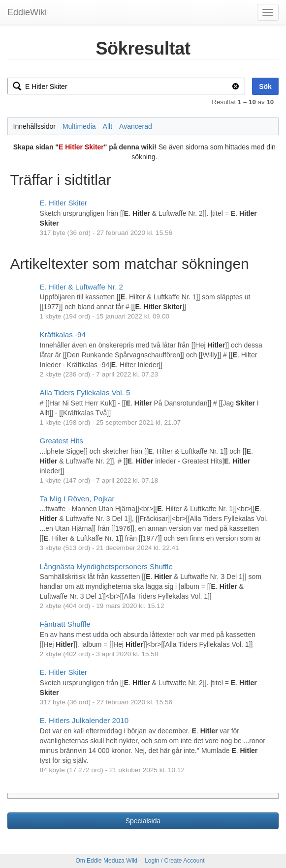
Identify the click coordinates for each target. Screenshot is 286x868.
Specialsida (143, 821)
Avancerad (136, 126)
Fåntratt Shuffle (65, 624)
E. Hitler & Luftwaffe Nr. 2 (81, 287)
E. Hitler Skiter (64, 203)
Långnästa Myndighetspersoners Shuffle (106, 566)
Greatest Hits (62, 441)
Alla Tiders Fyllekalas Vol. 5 (85, 392)
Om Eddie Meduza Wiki (106, 861)
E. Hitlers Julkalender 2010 (84, 720)
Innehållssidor (34, 126)
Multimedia (79, 126)
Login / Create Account (175, 861)
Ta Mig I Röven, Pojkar (77, 499)
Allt (108, 126)
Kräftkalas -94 (63, 334)
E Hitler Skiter (81, 147)
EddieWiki (27, 12)
